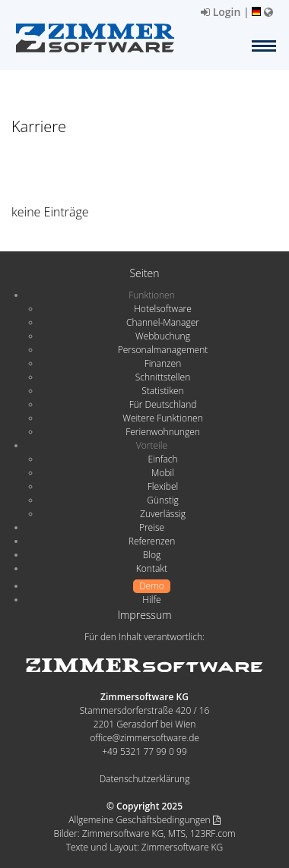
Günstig (162, 500)
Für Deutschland (163, 404)
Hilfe (151, 600)
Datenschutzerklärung (145, 779)
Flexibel (163, 486)
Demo (152, 586)
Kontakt (152, 568)
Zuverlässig (163, 514)
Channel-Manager (163, 322)
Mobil (163, 473)
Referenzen (152, 541)
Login (221, 12)
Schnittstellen (163, 377)
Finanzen (163, 363)
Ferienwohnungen (163, 432)
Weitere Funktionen (163, 418)
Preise (152, 527)
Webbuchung (163, 336)
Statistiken (162, 391)
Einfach (162, 459)
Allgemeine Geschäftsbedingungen (144, 820)
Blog (152, 555)
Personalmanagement (163, 350)
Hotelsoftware (163, 309)
